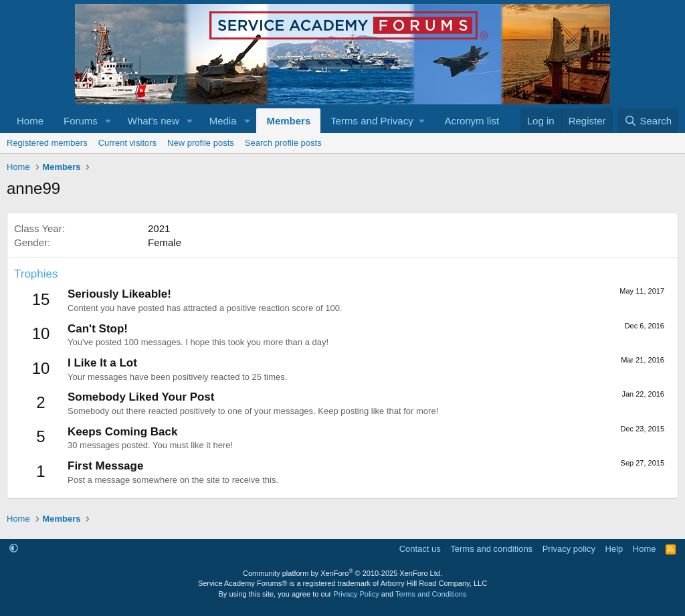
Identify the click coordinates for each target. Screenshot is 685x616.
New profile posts (201, 143)
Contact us (420, 549)
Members (288, 121)
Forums (81, 121)
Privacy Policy (356, 594)
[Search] (648, 121)
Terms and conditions (491, 549)
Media (223, 121)
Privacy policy (569, 549)
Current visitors (127, 143)
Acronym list (472, 121)
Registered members (47, 143)
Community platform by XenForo (342, 573)
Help (614, 549)
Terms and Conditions (431, 594)
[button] (108, 121)
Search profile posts (283, 143)
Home (30, 121)
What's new (154, 121)
